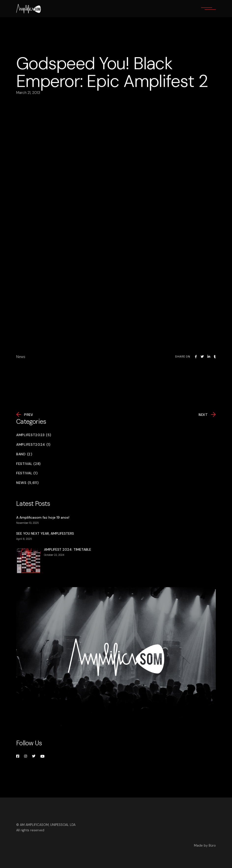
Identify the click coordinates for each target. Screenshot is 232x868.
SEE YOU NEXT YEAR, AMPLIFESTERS (45, 533)
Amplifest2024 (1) (33, 445)
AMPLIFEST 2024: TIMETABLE (68, 549)
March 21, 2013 (28, 93)
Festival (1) (27, 473)
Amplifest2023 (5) (34, 435)
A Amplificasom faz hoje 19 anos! (43, 517)
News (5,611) (27, 483)
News (21, 357)
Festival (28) (29, 464)
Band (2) (24, 454)
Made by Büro (205, 845)
